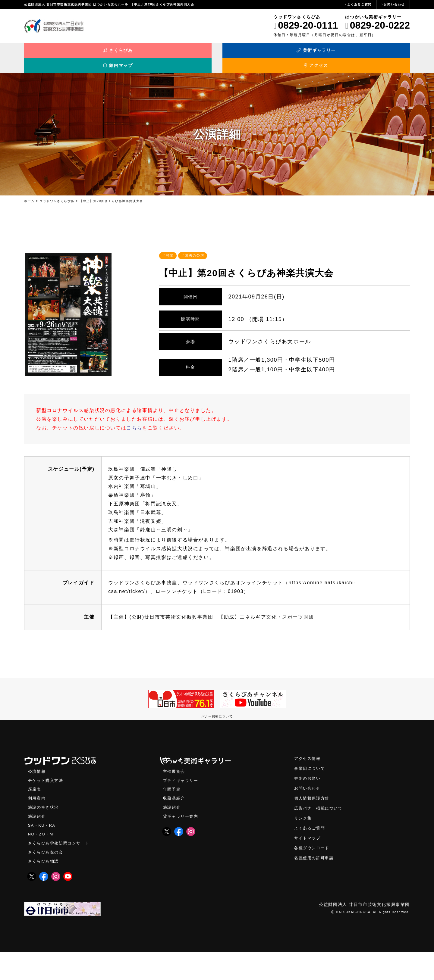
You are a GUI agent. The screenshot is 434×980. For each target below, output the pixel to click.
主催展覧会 (175, 796)
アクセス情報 (308, 783)
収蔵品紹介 (175, 824)
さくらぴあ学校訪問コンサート (61, 871)
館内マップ (265, 53)
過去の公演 (197, 247)
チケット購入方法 (47, 806)
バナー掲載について (217, 741)
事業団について (311, 794)
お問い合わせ (394, 4)
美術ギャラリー (169, 53)
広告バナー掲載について (320, 835)
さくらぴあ (72, 53)
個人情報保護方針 (313, 824)
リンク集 (303, 845)
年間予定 (172, 815)
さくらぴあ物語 (44, 889)
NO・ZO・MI (42, 861)
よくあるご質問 (359, 4)
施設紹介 (37, 843)
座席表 (35, 815)
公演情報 (37, 796)
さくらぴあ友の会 (47, 880)
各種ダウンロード (313, 876)
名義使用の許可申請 (315, 886)
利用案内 (37, 824)
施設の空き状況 (44, 833)
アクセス (362, 53)
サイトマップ (308, 865)
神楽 (171, 247)
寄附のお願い (308, 804)
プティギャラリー (182, 806)
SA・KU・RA (43, 852)
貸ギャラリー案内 (182, 843)
